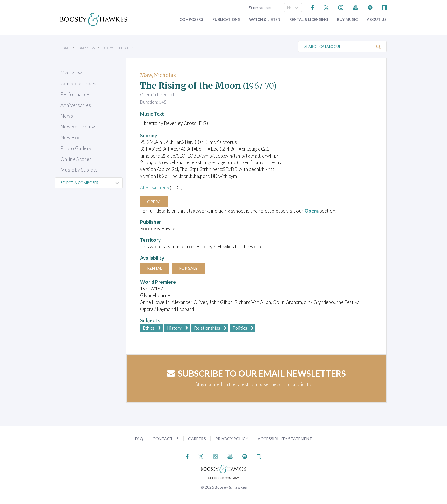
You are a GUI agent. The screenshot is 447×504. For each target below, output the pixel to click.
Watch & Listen (265, 20)
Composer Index (78, 83)
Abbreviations (155, 188)
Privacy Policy (232, 439)
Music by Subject (79, 170)
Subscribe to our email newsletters (256, 373)
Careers (197, 439)
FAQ (139, 439)
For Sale (189, 268)
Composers (191, 20)
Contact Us (166, 439)
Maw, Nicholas (158, 75)
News (67, 116)
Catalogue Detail (115, 48)
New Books (73, 137)
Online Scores (76, 159)
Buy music (347, 20)
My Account (260, 8)
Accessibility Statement (285, 439)
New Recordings (79, 127)
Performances (76, 94)
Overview (71, 73)
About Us (377, 20)
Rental (155, 268)
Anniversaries (76, 105)
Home (65, 48)
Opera (154, 202)
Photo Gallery (76, 148)
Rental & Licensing (309, 20)
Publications (226, 20)
